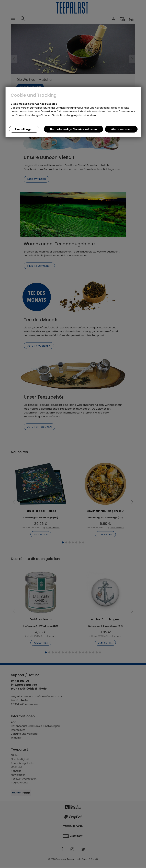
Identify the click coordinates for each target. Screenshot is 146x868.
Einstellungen (24, 129)
